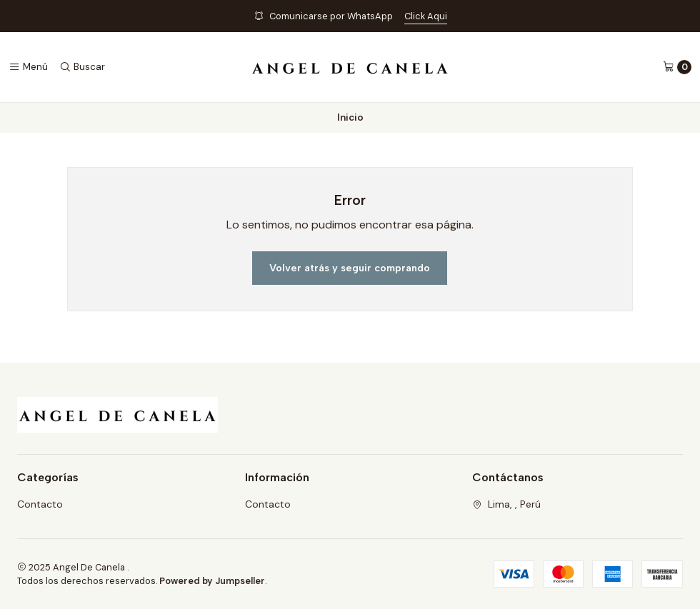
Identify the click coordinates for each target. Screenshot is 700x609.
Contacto (40, 504)
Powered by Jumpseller (212, 581)
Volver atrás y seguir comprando (350, 268)
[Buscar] (82, 67)
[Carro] (677, 67)
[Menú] (28, 67)
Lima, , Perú (506, 504)
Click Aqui (426, 16)
